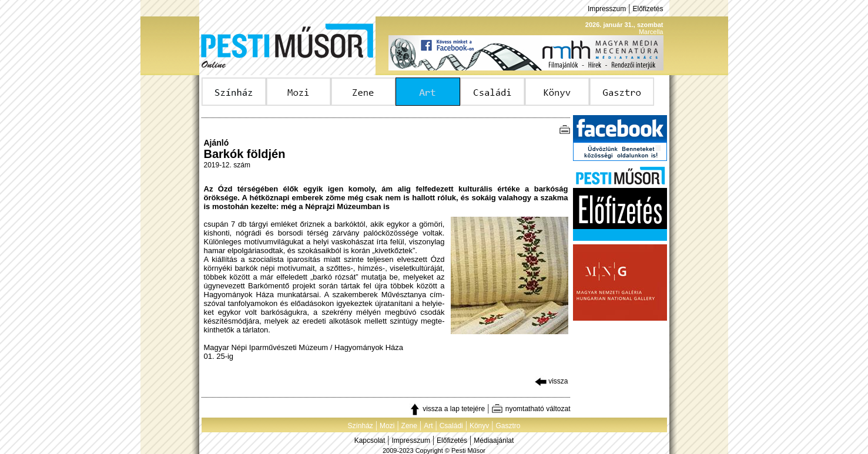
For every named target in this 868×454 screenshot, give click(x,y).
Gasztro (508, 426)
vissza (552, 381)
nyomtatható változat (531, 409)
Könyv (479, 426)
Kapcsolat (370, 440)
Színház (360, 426)
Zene (409, 426)
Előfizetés (648, 9)
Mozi (387, 426)
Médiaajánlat (494, 440)
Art (428, 426)
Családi (451, 426)
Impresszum (607, 9)
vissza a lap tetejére (447, 409)
